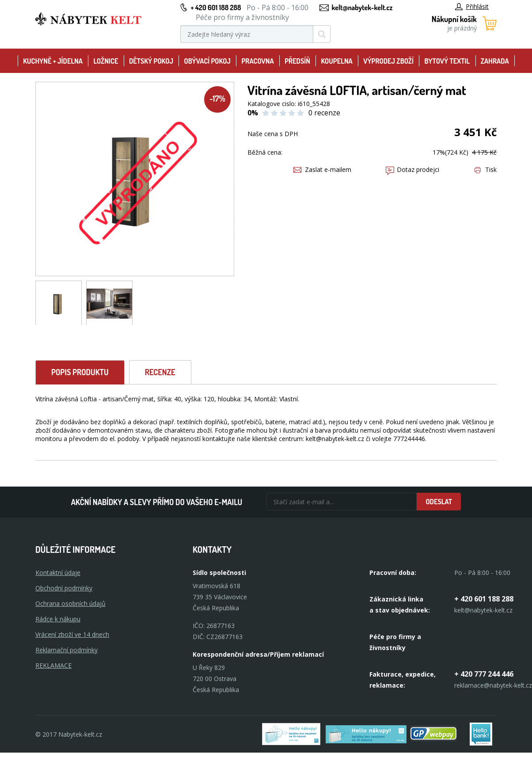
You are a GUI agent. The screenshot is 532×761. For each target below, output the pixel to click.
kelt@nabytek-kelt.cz (362, 8)
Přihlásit (472, 6)
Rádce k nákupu (58, 619)
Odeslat (439, 502)
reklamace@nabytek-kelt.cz (493, 685)
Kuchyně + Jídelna (53, 61)
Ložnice (106, 61)
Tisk (486, 169)
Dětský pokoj (151, 61)
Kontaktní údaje (58, 573)
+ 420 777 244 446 (484, 674)
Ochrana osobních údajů (70, 603)
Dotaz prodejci (412, 169)
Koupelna (336, 61)
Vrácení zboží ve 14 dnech (72, 634)
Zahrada (495, 61)
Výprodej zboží (388, 61)
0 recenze (324, 113)
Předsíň (297, 61)
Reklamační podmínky (66, 650)
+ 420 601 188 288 (216, 8)
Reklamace (53, 665)
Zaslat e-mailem (322, 169)
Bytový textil (447, 61)
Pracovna (257, 61)
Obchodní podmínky (64, 588)
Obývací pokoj (207, 61)
